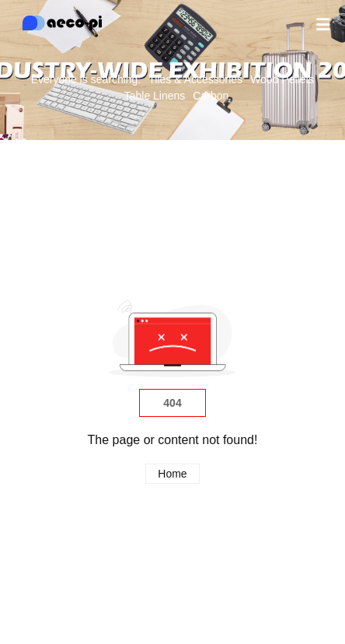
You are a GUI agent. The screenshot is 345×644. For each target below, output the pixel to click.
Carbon (211, 96)
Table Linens (155, 96)
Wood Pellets (282, 79)
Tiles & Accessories (195, 79)
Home (172, 474)
